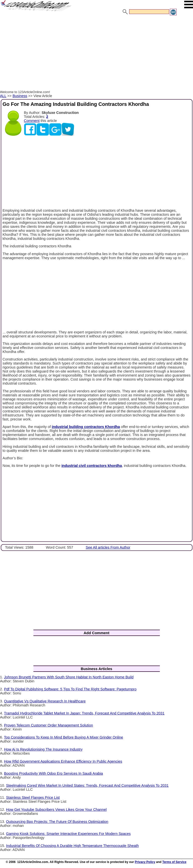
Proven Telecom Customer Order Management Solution (49, 725)
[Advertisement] (96, 53)
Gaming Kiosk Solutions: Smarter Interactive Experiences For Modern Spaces (68, 834)
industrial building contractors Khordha (86, 427)
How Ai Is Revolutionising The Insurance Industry (43, 749)
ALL (3, 96)
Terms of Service (174, 862)
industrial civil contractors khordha (92, 466)
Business (20, 96)
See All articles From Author (108, 547)
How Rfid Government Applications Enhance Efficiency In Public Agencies (63, 761)
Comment (32, 121)
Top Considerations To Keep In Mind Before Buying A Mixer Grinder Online (64, 737)
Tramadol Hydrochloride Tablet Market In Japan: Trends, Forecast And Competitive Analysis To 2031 (84, 713)
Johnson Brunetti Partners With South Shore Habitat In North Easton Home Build (69, 677)
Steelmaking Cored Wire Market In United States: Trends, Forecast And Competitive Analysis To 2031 (87, 785)
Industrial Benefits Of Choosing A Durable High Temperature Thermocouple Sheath (72, 846)
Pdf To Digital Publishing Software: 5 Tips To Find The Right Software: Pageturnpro (70, 689)
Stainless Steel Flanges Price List (33, 798)
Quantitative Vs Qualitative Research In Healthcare (45, 701)
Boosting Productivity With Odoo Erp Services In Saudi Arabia (54, 773)
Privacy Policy (145, 862)
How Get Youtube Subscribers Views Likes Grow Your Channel (56, 810)
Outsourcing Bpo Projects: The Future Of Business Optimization (57, 822)
